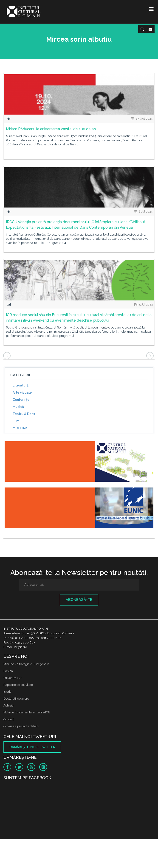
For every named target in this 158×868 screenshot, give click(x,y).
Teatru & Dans (24, 414)
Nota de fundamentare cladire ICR (27, 712)
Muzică (18, 407)
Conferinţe (21, 400)
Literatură (21, 385)
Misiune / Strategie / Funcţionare (26, 664)
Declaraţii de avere (16, 699)
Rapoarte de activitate (18, 685)
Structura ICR (13, 678)
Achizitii (9, 705)
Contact (9, 719)
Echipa (8, 671)
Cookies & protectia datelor (21, 726)
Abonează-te (79, 600)
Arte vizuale (22, 392)
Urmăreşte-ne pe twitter (32, 747)
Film (16, 421)
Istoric (7, 692)
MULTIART (21, 428)
